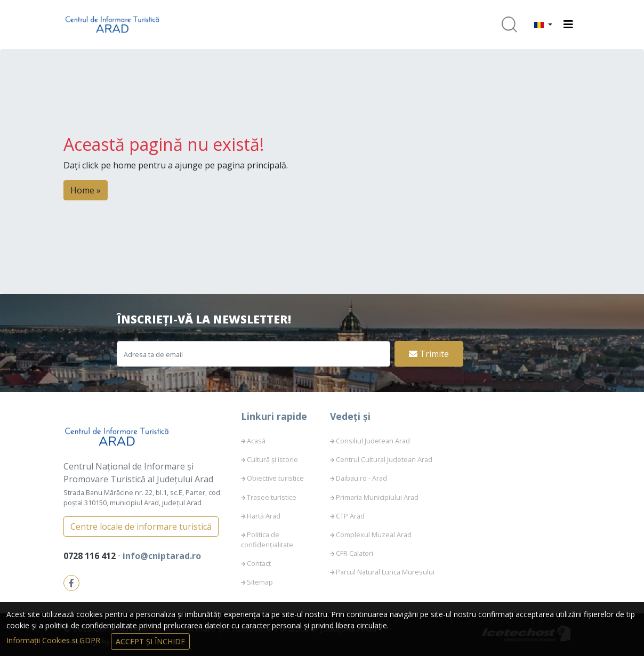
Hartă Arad (264, 516)
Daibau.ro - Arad (361, 478)
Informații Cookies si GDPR (54, 640)
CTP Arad (350, 516)
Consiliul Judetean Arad (373, 441)
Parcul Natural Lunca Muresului (385, 572)
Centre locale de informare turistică (141, 527)
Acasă (256, 441)
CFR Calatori (355, 553)
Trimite (429, 354)
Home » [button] (86, 190)
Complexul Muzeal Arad (374, 534)
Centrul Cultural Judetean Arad (384, 459)
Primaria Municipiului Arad (377, 497)
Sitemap (260, 582)
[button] (543, 25)
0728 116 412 (91, 556)
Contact (259, 563)
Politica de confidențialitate (267, 540)
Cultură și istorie (272, 459)
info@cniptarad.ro (162, 556)
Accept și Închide (150, 641)
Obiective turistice (275, 478)
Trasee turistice (272, 497)
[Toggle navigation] (568, 25)
